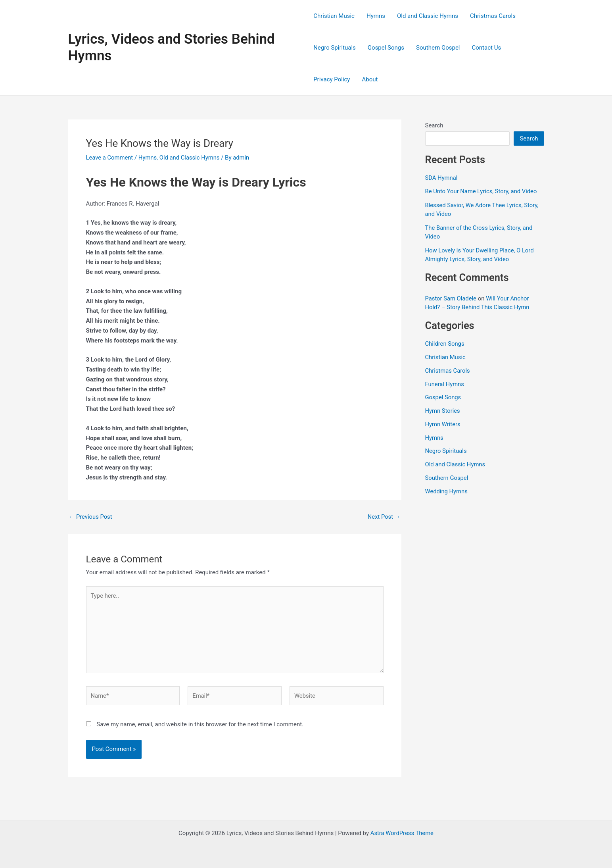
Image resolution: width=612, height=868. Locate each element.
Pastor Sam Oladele (451, 298)
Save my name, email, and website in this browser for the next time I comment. (200, 726)
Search (434, 125)
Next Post (384, 517)
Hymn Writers (443, 424)
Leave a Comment (110, 158)
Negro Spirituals (335, 48)
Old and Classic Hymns (428, 16)
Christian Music (334, 16)
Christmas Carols (493, 16)
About (370, 79)
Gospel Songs (386, 48)
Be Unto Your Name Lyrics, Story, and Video (482, 191)
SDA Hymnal (442, 178)
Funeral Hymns (445, 384)
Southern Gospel (438, 48)
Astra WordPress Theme (402, 833)
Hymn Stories (443, 411)
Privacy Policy (332, 79)
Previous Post (91, 517)
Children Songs (445, 344)
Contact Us (487, 48)
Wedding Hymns (447, 491)
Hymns (376, 16)
